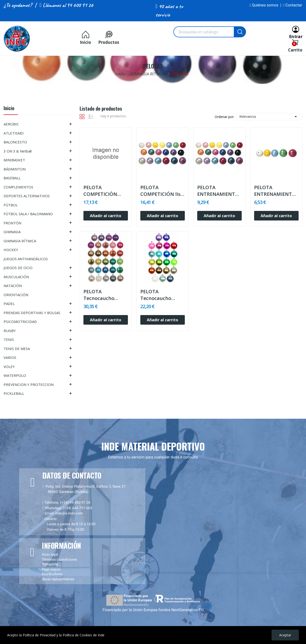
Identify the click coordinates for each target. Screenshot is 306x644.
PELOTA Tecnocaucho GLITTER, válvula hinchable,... (160, 295)
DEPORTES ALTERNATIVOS (27, 196)
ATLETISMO (14, 133)
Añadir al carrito (106, 216)
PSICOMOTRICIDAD (20, 322)
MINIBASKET (14, 160)
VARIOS (10, 357)
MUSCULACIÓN (16, 277)
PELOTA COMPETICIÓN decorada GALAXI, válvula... (104, 191)
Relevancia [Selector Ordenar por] (269, 117)
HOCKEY (11, 250)
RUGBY (10, 331)
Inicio (9, 109)
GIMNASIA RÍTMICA (20, 241)
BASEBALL (12, 178)
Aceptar (285, 635)
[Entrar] (296, 32)
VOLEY (9, 367)
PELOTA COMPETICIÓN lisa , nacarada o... (162, 191)
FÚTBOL (11, 205)
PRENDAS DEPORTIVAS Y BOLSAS (32, 313)
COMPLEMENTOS (18, 187)
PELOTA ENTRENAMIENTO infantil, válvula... (275, 191)
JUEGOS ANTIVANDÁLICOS (26, 259)
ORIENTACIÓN (16, 295)
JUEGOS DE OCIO (18, 268)
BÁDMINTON (15, 169)
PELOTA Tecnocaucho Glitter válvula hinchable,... (100, 295)
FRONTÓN (12, 223)
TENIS (9, 339)
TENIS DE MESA (17, 349)
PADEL (9, 304)
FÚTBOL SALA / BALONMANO (28, 214)
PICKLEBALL (14, 393)
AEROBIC (11, 124)
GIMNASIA (12, 232)
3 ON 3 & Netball (18, 151)
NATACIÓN (13, 286)
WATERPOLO (15, 375)
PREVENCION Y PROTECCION (29, 384)
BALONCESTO (15, 142)
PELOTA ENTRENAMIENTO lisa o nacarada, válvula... (218, 191)
